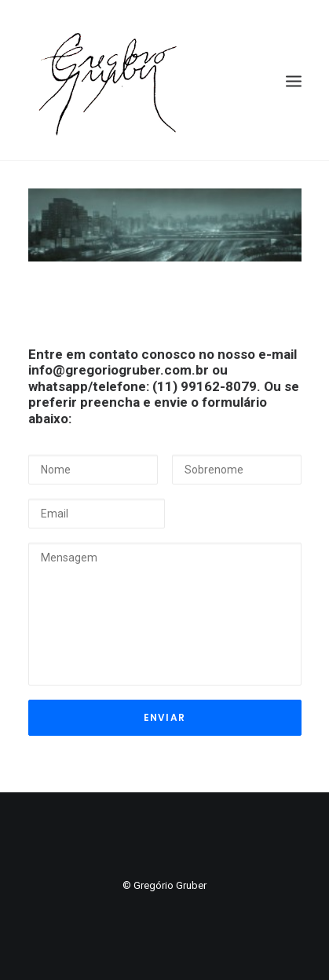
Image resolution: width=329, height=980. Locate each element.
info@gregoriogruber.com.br (119, 370)
